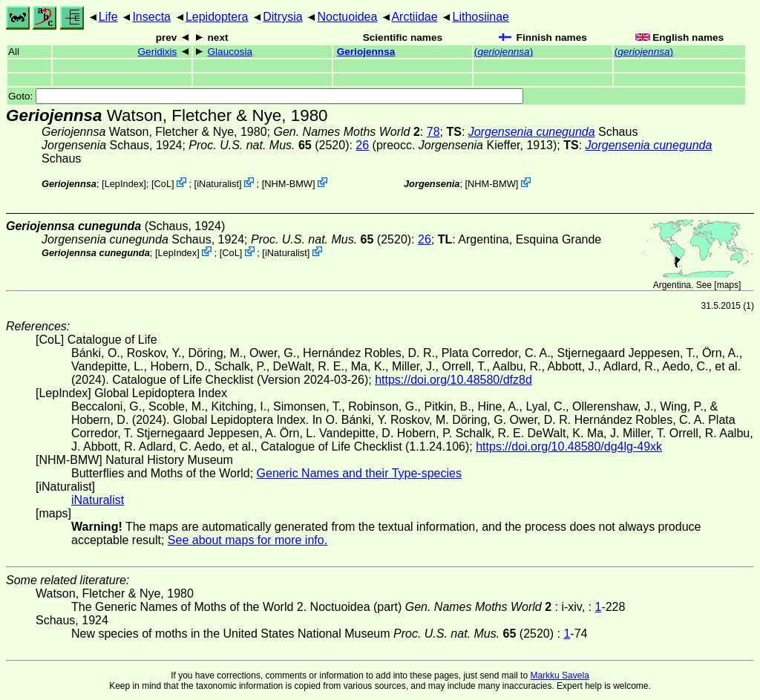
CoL (163, 184)
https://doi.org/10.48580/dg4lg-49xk (569, 447)
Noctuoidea (347, 17)
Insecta (151, 17)
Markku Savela (559, 676)
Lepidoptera (217, 17)
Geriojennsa (366, 52)
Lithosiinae (481, 17)
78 (433, 132)
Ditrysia (282, 17)
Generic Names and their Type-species (359, 473)
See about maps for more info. (248, 540)
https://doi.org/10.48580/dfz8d (453, 380)
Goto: (266, 96)
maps (728, 285)
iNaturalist (218, 184)
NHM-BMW (288, 184)
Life (108, 17)
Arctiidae (414, 17)
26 (362, 145)
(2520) (269, 145)
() (504, 52)
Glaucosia (230, 52)
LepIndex (124, 184)
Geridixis (158, 52)
